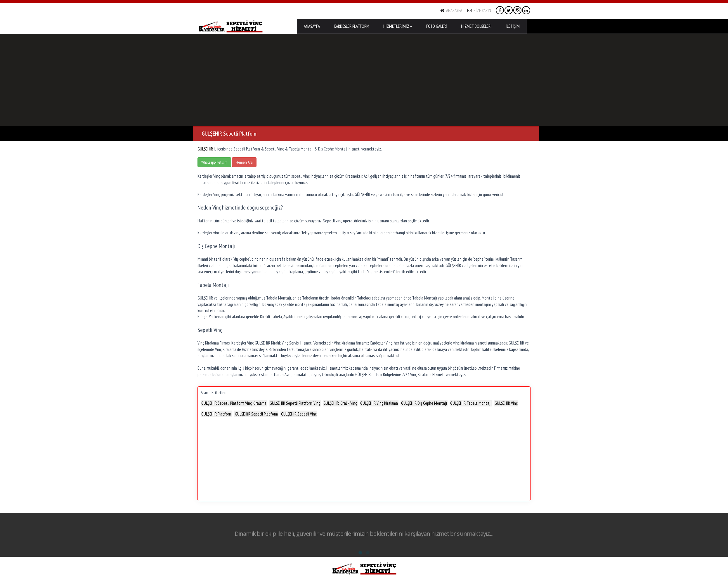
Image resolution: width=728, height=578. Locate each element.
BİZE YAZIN (479, 10)
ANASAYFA (451, 10)
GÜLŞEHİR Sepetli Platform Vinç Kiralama (234, 403)
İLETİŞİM (513, 26)
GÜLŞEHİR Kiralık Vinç (340, 403)
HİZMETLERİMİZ (398, 26)
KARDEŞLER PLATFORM (352, 26)
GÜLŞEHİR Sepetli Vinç (299, 414)
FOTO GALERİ (437, 26)
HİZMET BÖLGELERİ (476, 26)
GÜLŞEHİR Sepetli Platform (256, 414)
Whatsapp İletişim (214, 162)
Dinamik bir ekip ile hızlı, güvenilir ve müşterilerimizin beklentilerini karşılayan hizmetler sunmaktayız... (364, 535)
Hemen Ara (244, 162)
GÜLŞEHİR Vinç (506, 403)
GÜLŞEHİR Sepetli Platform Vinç (295, 403)
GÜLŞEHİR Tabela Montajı (471, 403)
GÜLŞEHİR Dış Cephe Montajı (424, 403)
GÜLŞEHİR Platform (216, 414)
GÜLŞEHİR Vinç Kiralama (379, 403)
